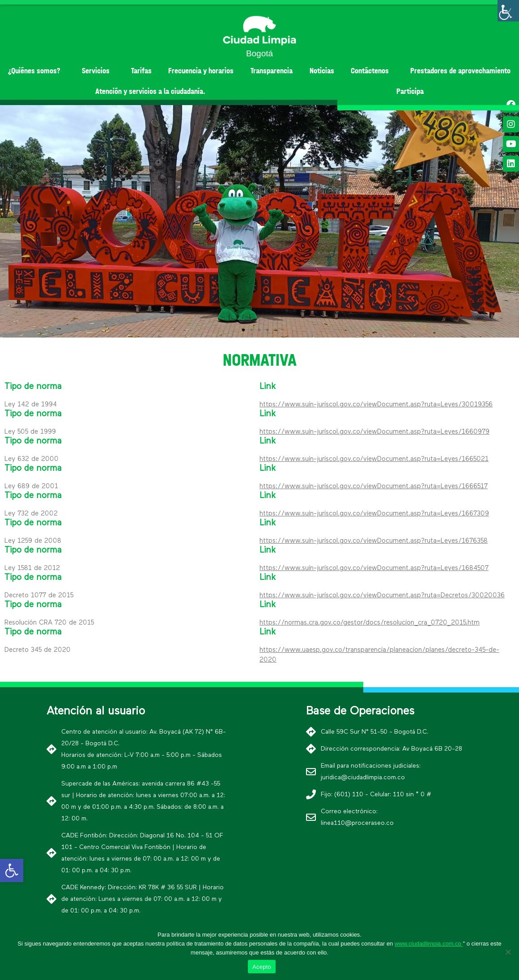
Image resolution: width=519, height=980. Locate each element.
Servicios (98, 71)
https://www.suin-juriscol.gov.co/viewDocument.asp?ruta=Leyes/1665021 (374, 459)
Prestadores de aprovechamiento (460, 71)
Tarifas (141, 71)
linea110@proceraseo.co (357, 823)
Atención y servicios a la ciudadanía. (150, 91)
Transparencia (272, 71)
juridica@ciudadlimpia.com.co (363, 777)
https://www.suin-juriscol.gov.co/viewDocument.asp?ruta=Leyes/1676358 (374, 541)
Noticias (322, 71)
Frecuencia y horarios (201, 71)
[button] (243, 330)
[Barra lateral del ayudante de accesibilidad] (508, 11)
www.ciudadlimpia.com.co (429, 944)
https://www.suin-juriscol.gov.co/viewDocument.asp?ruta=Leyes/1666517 (374, 486)
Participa (410, 91)
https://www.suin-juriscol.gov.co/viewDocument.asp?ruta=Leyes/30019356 (376, 404)
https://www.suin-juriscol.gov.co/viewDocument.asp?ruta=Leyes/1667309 (374, 513)
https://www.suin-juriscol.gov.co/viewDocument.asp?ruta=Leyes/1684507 (374, 568)
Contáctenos (372, 71)
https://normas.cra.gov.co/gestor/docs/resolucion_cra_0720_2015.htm (370, 623)
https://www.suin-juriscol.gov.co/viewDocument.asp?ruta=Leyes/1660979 (374, 432)
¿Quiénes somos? (36, 71)
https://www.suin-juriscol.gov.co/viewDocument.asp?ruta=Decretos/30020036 (382, 595)
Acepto (262, 967)
